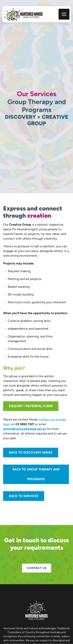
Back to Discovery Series (31, 452)
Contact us (37, 568)
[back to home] (23, 14)
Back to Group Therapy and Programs (36, 474)
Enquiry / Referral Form (31, 406)
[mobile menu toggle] (64, 14)
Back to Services (24, 496)
